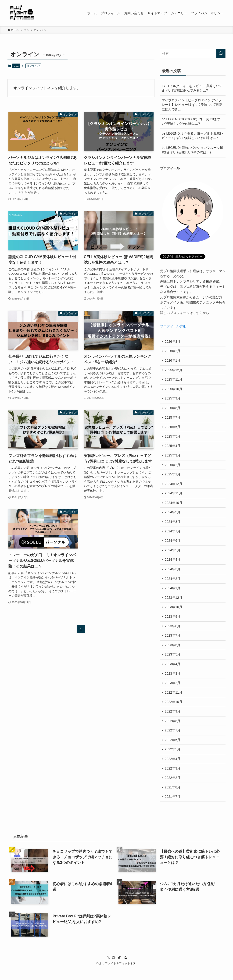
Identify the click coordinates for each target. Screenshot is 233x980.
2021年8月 (173, 798)
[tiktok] (119, 969)
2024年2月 (173, 584)
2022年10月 (174, 711)
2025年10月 (174, 390)
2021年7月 (173, 808)
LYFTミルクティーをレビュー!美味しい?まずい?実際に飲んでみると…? (192, 88)
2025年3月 (173, 458)
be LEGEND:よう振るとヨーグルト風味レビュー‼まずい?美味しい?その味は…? (192, 136)
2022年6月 (173, 750)
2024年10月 (174, 507)
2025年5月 (173, 439)
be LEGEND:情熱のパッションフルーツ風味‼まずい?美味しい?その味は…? (192, 150)
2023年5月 (173, 662)
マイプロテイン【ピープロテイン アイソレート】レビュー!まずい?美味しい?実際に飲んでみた (192, 105)
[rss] (125, 969)
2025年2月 (173, 468)
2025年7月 (173, 419)
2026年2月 (173, 351)
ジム (16, 66)
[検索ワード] (193, 53)
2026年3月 (173, 342)
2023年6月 (173, 652)
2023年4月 (173, 672)
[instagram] (114, 969)
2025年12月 (174, 371)
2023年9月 (173, 624)
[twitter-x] (108, 969)
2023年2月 (173, 691)
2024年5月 (173, 555)
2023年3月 (173, 682)
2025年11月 (174, 381)
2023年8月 (173, 633)
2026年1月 (173, 361)
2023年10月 (174, 614)
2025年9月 (173, 400)
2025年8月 (173, 410)
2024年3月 (173, 575)
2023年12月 (174, 604)
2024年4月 (173, 565)
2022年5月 (173, 759)
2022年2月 (173, 789)
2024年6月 (173, 546)
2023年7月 (173, 643)
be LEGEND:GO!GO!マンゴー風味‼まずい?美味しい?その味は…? (191, 121)
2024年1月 (173, 594)
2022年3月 (173, 779)
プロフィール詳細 (173, 326)
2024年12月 (174, 487)
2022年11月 (174, 701)
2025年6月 (173, 429)
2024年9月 (173, 517)
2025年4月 (173, 449)
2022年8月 (173, 730)
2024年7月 (173, 536)
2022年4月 (173, 769)
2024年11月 (174, 497)
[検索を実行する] (221, 53)
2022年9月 (173, 720)
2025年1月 (173, 478)
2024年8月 (173, 526)
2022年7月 (173, 740)
